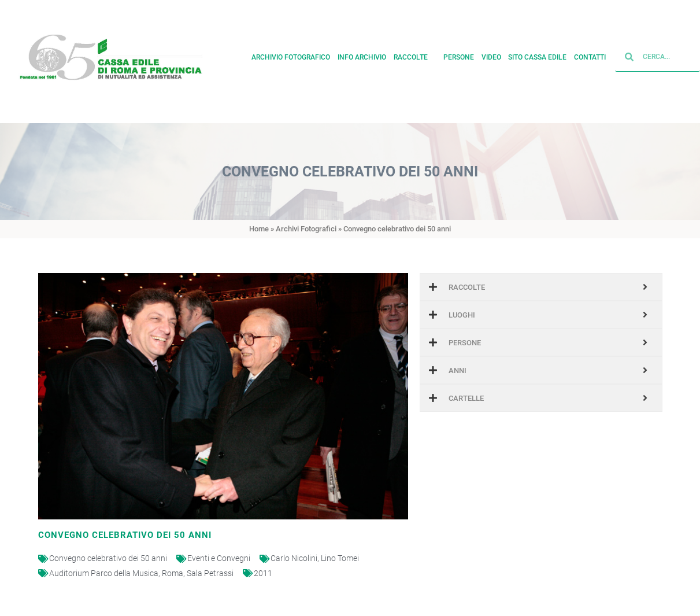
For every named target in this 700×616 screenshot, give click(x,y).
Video (491, 54)
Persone (459, 54)
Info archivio (362, 54)
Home (259, 229)
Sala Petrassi (210, 573)
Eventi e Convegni (219, 558)
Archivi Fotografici (306, 229)
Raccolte (415, 54)
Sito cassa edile (537, 54)
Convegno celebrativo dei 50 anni (108, 558)
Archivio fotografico (291, 54)
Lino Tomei (340, 558)
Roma (173, 573)
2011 (263, 573)
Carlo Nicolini (294, 558)
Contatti (590, 54)
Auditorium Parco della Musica (104, 573)
